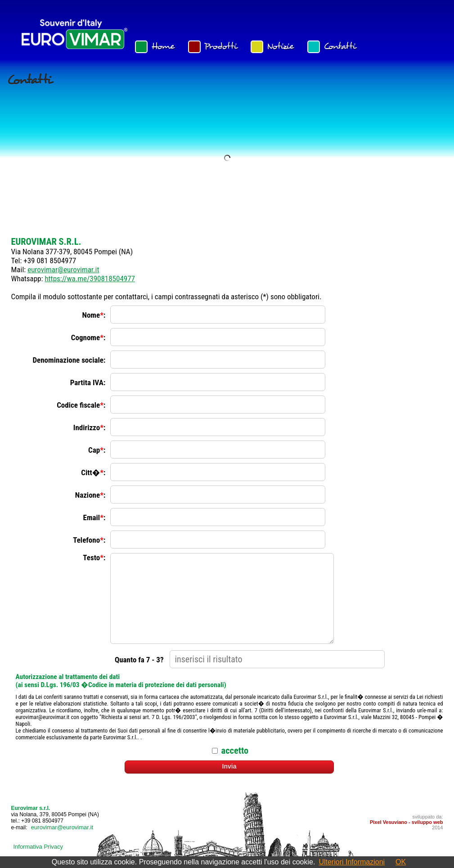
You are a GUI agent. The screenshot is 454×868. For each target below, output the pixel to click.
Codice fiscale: (81, 405)
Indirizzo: (90, 427)
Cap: (97, 450)
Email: (94, 517)
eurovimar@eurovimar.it (63, 270)
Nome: (94, 315)
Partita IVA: (88, 382)
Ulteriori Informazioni (352, 862)
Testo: (94, 558)
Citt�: (93, 472)
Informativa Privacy (38, 847)
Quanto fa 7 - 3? (139, 660)
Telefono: (89, 540)
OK (401, 862)
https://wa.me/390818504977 (90, 279)
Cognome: (88, 337)
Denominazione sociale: (69, 360)
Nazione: (90, 495)
